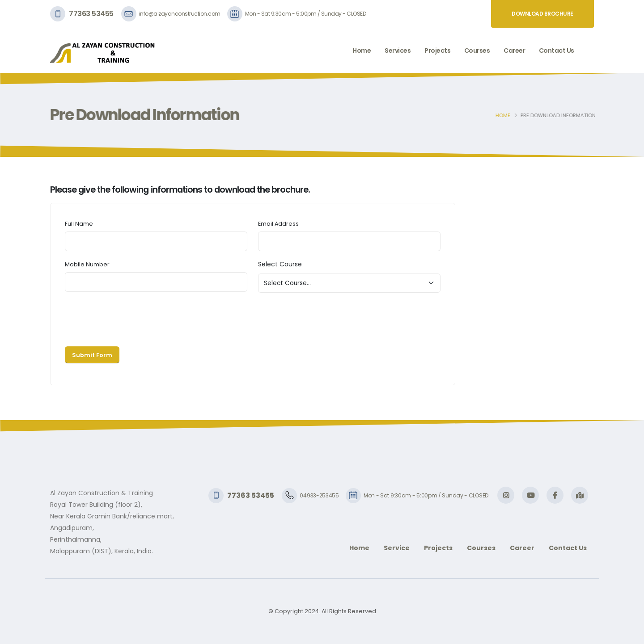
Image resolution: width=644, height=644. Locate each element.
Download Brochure (542, 14)
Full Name (79, 224)
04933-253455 (319, 495)
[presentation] (133, 317)
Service (397, 548)
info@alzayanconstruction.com (180, 14)
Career (514, 51)
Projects (437, 51)
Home (362, 51)
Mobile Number (87, 264)
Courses (477, 51)
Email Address (278, 224)
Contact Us (557, 51)
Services (398, 51)
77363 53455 (91, 14)
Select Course (280, 264)
